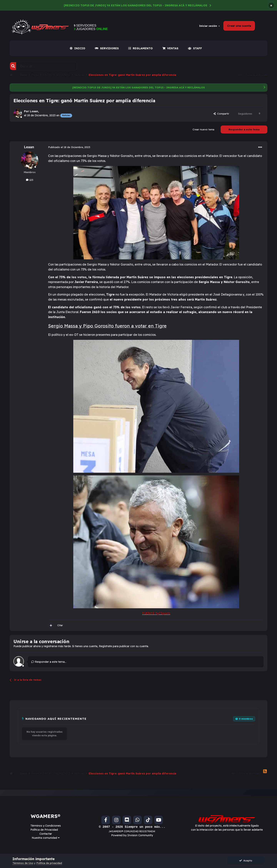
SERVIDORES (107, 48)
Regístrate (105, 646)
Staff (195, 48)
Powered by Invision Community (132, 835)
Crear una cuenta (239, 26)
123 (30, 180)
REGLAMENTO (141, 48)
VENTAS (170, 48)
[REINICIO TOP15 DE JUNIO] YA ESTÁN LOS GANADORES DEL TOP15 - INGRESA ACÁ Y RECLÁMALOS (136, 5)
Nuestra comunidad (46, 838)
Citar (60, 625)
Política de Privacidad (44, 830)
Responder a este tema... (49, 662)
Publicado (69, 147)
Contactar (46, 834)
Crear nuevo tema (203, 129)
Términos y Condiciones (46, 826)
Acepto (246, 860)
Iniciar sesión (209, 26)
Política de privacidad (49, 863)
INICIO (78, 48)
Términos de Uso (23, 863)
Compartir (221, 114)
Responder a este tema (244, 129)
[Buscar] (13, 66)
